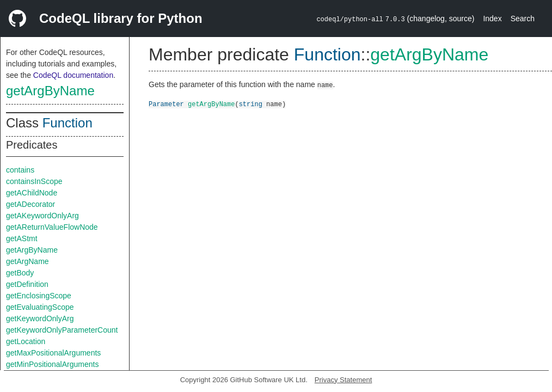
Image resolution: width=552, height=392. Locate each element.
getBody (20, 273)
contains (20, 170)
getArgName (27, 261)
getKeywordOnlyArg (40, 318)
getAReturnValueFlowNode (52, 227)
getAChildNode (32, 193)
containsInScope (34, 181)
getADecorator (30, 204)
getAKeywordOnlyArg (42, 216)
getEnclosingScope (39, 296)
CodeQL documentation (73, 75)
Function (68, 123)
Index (492, 19)
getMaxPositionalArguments (53, 353)
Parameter (166, 104)
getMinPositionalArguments (52, 364)
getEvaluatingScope (40, 307)
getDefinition (27, 284)
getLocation (26, 341)
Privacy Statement (344, 380)
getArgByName (50, 91)
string (251, 104)
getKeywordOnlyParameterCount (62, 330)
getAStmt (22, 238)
